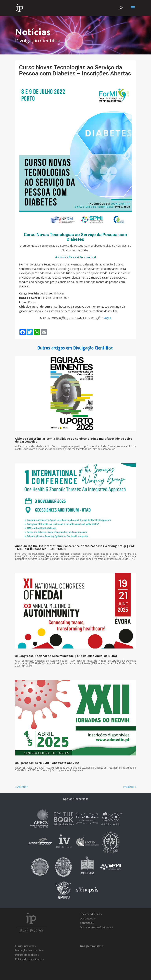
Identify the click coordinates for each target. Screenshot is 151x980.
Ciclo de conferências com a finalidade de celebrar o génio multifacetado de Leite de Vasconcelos (74, 440)
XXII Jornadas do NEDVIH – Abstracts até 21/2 (47, 763)
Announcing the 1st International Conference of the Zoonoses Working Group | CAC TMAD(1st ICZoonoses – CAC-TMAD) (75, 547)
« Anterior (21, 787)
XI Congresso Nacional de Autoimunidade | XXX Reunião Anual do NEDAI (66, 656)
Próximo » (129, 787)
